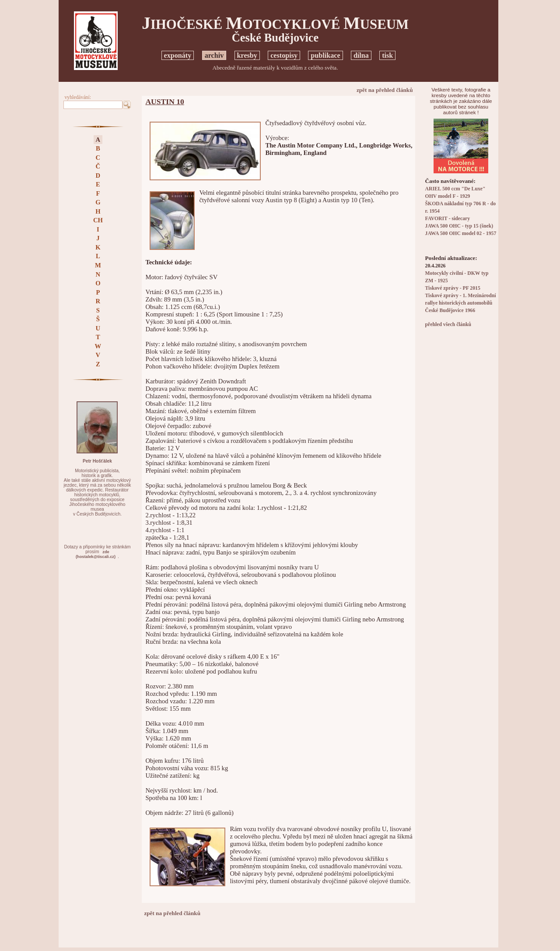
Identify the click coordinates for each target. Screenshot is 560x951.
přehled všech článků (448, 325)
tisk (387, 55)
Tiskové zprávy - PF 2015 (453, 288)
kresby (247, 55)
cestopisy (284, 55)
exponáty (178, 55)
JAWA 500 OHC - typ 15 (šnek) (459, 226)
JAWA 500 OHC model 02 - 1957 (461, 233)
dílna (361, 55)
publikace (325, 55)
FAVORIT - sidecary (448, 219)
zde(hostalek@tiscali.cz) (96, 554)
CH (98, 220)
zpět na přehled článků (385, 90)
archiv (214, 55)
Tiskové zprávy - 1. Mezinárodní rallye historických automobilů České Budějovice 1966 (461, 303)
